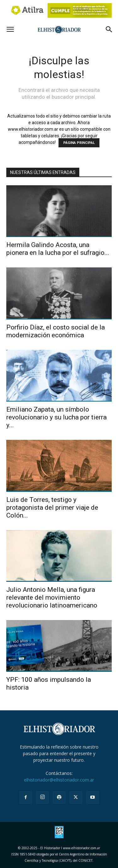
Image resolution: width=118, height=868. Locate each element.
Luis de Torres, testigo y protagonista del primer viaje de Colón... (52, 508)
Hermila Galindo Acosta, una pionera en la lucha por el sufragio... (58, 249)
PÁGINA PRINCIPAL (79, 143)
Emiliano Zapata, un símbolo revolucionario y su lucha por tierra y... (56, 417)
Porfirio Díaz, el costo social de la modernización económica (56, 331)
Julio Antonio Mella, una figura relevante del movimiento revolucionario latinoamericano (52, 597)
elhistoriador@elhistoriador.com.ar (59, 780)
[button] (10, 29)
